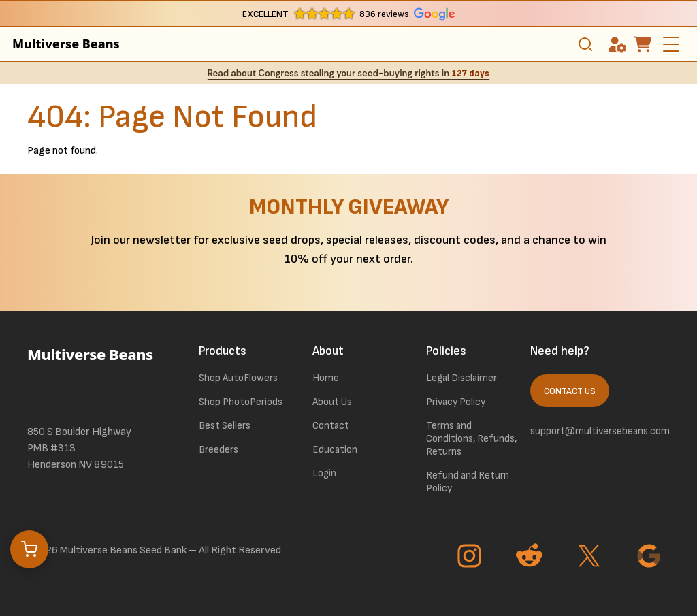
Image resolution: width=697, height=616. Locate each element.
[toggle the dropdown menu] (672, 53)
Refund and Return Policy (468, 482)
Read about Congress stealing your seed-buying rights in (348, 73)
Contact (331, 426)
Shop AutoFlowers (238, 378)
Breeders (218, 450)
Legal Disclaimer (461, 378)
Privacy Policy (456, 402)
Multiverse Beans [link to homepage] (66, 44)
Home (326, 378)
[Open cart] (29, 549)
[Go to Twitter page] (591, 557)
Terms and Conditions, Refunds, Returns (471, 439)
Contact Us (570, 391)
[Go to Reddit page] (531, 557)
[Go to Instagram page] (471, 557)
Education (335, 450)
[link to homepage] (96, 373)
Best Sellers (225, 426)
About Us (332, 402)
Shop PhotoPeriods (241, 402)
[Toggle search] (585, 44)
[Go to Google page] (651, 557)
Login (324, 473)
